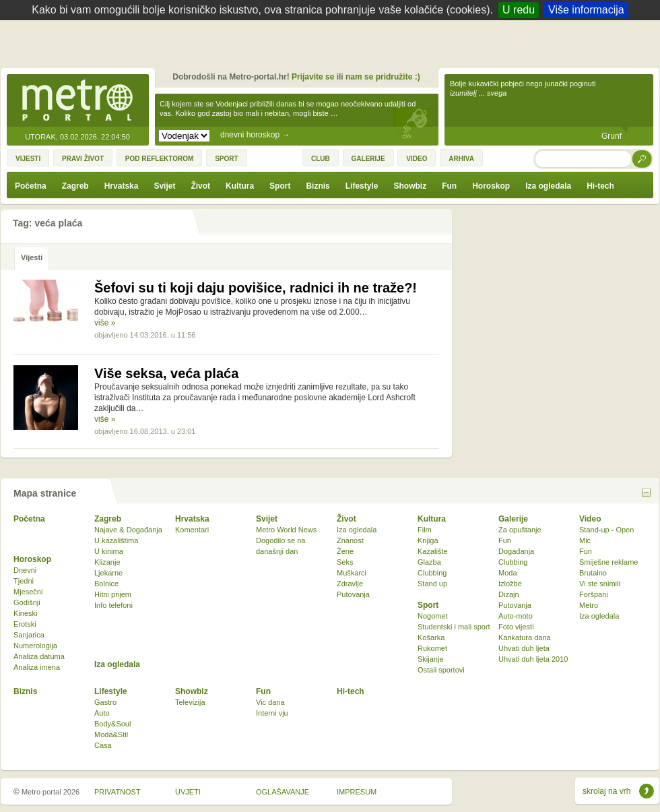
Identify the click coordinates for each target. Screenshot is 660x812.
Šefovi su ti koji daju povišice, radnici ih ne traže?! (256, 288)
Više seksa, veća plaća (166, 373)
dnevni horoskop (255, 135)
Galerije (513, 519)
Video (590, 519)
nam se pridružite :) (383, 77)
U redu (519, 10)
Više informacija (586, 10)
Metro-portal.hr (77, 101)
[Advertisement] (333, 47)
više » (105, 323)
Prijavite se (313, 77)
